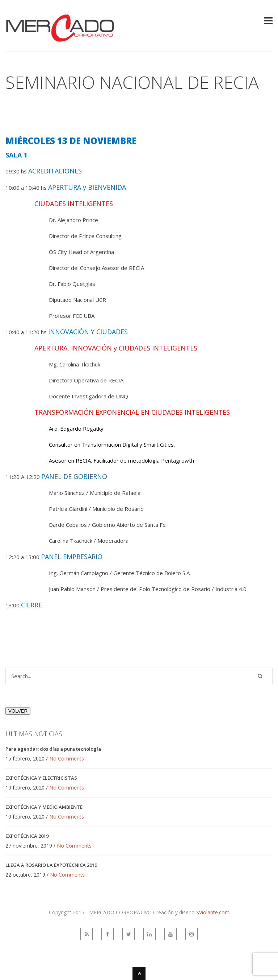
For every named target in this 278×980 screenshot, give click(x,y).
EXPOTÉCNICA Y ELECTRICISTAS (41, 778)
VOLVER (18, 711)
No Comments (67, 758)
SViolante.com (213, 912)
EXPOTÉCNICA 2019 (27, 836)
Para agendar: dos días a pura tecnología (53, 749)
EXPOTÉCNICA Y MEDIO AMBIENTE (44, 807)
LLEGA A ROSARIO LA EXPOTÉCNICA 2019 (51, 865)
